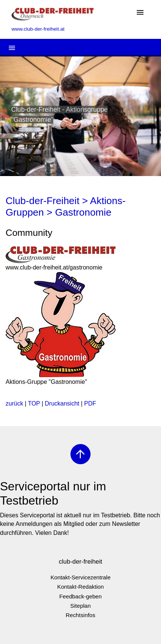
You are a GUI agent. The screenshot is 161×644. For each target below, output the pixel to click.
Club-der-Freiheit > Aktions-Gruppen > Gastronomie (66, 207)
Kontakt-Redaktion (81, 587)
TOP (34, 403)
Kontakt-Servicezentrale (80, 577)
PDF (90, 403)
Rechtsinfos (80, 615)
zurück (14, 403)
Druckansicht (62, 403)
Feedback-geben (80, 596)
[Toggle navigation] (140, 13)
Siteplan (81, 606)
